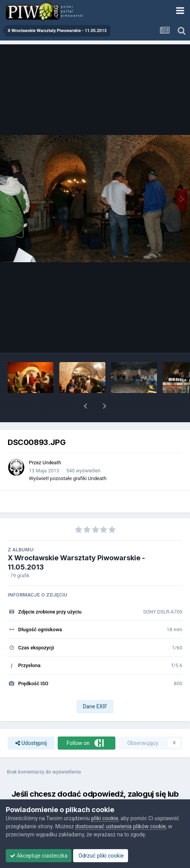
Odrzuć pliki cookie (101, 856)
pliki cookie (105, 818)
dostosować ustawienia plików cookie (120, 826)
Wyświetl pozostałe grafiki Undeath (68, 478)
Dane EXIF (95, 706)
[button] (85, 406)
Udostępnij (31, 743)
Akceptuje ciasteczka (39, 856)
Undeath (52, 463)
